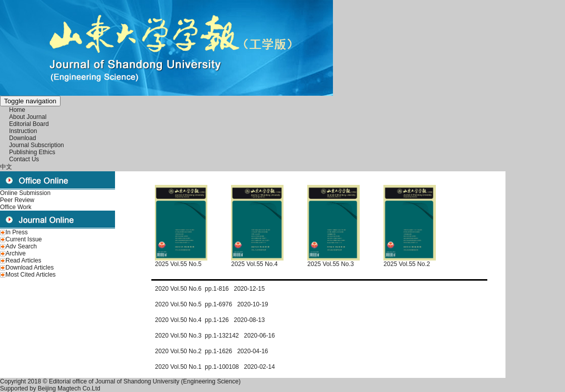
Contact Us (24, 159)
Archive (16, 253)
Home (17, 110)
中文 (6, 167)
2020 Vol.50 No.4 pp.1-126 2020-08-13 (210, 320)
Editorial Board (29, 124)
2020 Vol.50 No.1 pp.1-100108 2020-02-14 (215, 367)
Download (22, 138)
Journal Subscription (37, 145)
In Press (17, 232)
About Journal (28, 117)
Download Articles (30, 268)
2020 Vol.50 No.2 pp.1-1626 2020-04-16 (211, 351)
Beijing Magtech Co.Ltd (69, 388)
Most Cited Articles (31, 275)
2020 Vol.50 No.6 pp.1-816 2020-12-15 (210, 289)
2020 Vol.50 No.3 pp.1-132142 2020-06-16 (215, 336)
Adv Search (21, 246)
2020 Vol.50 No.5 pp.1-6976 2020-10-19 (211, 304)
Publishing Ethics (32, 152)
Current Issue (24, 239)
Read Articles (23, 260)
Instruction (23, 131)
